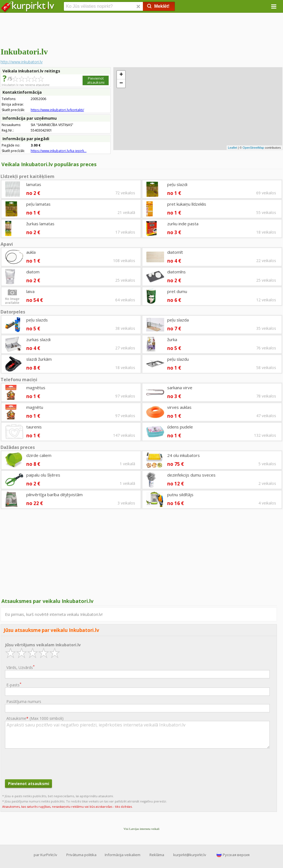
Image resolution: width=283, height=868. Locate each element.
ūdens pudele (180, 427)
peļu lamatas (38, 204)
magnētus (36, 388)
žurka (172, 339)
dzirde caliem (39, 455)
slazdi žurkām (39, 359)
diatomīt (175, 252)
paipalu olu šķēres (43, 475)
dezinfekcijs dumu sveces (191, 475)
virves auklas (179, 407)
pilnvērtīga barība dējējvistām (54, 495)
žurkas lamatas (40, 224)
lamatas (34, 184)
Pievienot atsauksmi (96, 80)
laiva (30, 291)
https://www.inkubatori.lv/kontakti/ (57, 110)
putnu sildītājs (180, 495)
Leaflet (233, 148)
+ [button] (121, 75)
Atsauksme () (35, 718)
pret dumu (177, 291)
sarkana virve (180, 388)
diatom (33, 272)
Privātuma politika (81, 855)
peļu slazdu (178, 359)
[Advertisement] (141, 29)
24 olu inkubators (184, 455)
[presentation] (47, 763)
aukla (31, 252)
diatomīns (176, 272)
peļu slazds (37, 320)
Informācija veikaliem (123, 855)
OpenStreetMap (253, 148)
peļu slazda (178, 320)
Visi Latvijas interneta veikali (141, 829)
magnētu (35, 407)
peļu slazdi (177, 184)
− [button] (121, 83)
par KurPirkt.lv (45, 855)
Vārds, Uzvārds (20, 667)
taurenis (34, 427)
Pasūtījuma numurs (24, 701)
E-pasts (14, 685)
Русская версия (236, 855)
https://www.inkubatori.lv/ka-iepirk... (59, 151)
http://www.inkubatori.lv (22, 62)
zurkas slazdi (38, 339)
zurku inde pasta (183, 224)
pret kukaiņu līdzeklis (187, 204)
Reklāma (157, 855)
